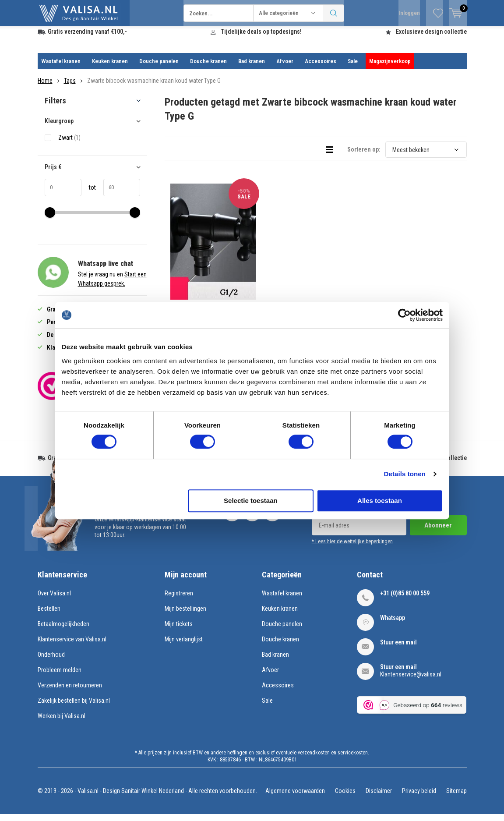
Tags (70, 87)
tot (89, 194)
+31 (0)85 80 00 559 (405, 600)
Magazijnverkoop (390, 68)
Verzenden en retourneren (70, 692)
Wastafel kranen (61, 68)
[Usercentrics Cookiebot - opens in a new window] (404, 315)
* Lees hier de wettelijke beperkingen (352, 548)
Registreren (179, 600)
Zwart (69, 144)
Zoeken (334, 13)
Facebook (232, 518)
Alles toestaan (380, 501)
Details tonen (405, 474)
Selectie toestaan (251, 501)
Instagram (252, 518)
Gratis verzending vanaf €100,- (87, 38)
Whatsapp (393, 624)
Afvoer (285, 68)
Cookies (345, 797)
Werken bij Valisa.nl (62, 722)
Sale (353, 68)
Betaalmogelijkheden (63, 630)
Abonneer (438, 532)
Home (45, 87)
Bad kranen (252, 68)
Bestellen (49, 615)
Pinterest (272, 518)
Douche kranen (208, 68)
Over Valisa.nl (54, 600)
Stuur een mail (398, 649)
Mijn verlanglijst (184, 646)
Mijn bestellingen (185, 615)
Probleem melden (60, 676)
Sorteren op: (364, 156)
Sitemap (456, 797)
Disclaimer (379, 797)
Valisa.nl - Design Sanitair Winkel (118, 797)
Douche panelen (159, 68)
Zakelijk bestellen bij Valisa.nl (74, 707)
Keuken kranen (110, 68)
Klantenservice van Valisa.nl (72, 646)
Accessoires (321, 68)
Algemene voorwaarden (295, 797)
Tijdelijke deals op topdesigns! (261, 38)
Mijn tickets (179, 630)
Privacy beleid (419, 797)
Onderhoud (51, 661)
